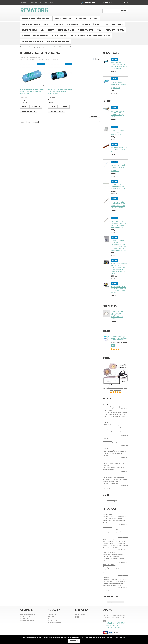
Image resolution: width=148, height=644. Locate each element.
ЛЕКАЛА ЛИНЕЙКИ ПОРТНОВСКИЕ (113, 477)
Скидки (106, 331)
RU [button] (126, 3)
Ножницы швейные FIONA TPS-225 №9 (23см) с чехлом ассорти (119, 338)
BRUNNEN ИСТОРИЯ (109, 565)
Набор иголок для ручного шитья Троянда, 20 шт (117, 132)
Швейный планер (108, 441)
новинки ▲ (48, 59)
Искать (124, 11)
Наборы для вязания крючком (35, 36)
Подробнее (125, 419)
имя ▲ (28, 59)
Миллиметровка (108, 527)
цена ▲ (34, 59)
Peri (29, 58)
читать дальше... (123, 524)
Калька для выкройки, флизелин (36, 18)
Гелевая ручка (107, 578)
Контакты (24, 618)
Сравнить (95, 117)
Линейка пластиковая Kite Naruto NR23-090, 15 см (119, 150)
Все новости (107, 488)
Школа (51, 30)
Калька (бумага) (108, 514)
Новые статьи (111, 500)
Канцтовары (118, 24)
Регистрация (80, 615)
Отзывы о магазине (55, 622)
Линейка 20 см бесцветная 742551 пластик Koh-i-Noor (118, 187)
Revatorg (34, 10)
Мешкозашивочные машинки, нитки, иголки (91, 36)
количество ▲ (56, 59)
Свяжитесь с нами (27, 620)
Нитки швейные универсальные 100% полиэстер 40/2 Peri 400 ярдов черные (60, 91)
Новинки (94, 18)
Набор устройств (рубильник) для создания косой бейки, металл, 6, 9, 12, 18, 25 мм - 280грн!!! (115, 409)
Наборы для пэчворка (114, 30)
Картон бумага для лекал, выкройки (70, 18)
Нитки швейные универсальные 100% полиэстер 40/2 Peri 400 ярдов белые (32, 91)
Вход (82, 3)
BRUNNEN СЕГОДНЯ (109, 552)
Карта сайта (52, 620)
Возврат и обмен (26, 616)
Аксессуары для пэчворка (89, 30)
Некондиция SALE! (66, 30)
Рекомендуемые (111, 306)
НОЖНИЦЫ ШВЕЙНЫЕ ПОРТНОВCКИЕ (115, 451)
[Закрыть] (74, 641)
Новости (107, 399)
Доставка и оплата (28, 614)
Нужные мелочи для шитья (66, 24)
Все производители (35, 58)
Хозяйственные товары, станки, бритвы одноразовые (46, 42)
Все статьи (110, 502)
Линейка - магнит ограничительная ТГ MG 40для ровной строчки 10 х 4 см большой (118, 315)
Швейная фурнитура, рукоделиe (36, 24)
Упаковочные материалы (33, 30)
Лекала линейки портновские (95, 24)
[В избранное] (43, 86)
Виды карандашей (108, 540)
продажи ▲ (40, 59)
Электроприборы (60, 36)
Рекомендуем (53, 614)
